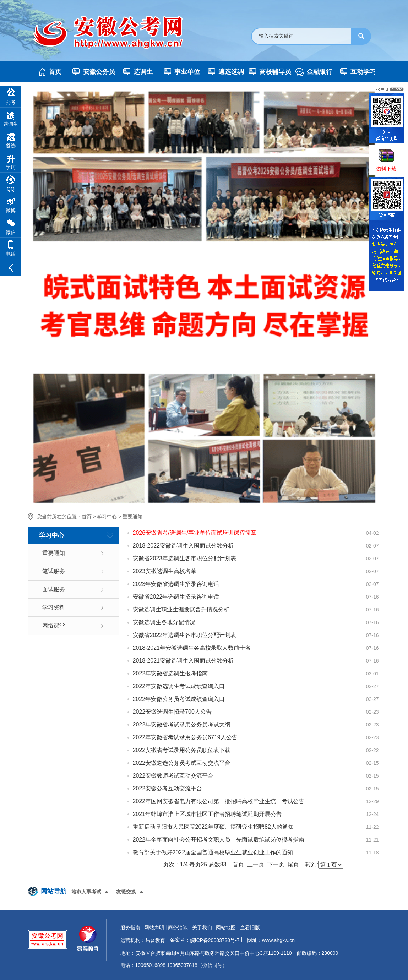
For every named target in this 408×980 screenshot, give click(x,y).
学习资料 (54, 607)
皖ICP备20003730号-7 (215, 940)
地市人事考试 (86, 892)
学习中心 (107, 517)
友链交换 (126, 892)
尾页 (293, 864)
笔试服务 (54, 571)
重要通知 (132, 517)
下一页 (276, 864)
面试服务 (54, 589)
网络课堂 (54, 625)
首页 (87, 517)
